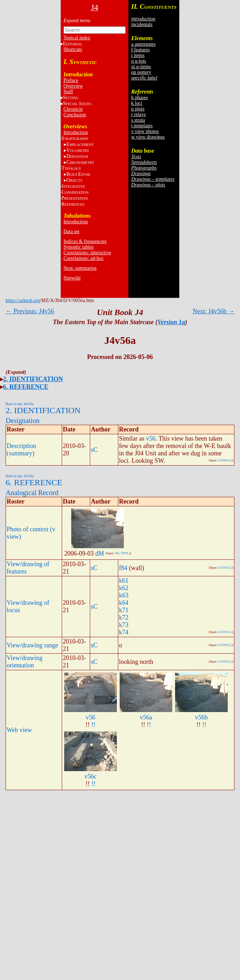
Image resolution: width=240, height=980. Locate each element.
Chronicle (73, 109)
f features (140, 50)
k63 (124, 595)
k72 (124, 617)
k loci (137, 103)
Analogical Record (32, 493)
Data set (71, 232)
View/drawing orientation (25, 662)
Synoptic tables (79, 247)
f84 (123, 568)
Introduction (76, 132)
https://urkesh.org (23, 300)
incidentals (142, 24)
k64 (124, 603)
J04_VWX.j (122, 553)
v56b (201, 717)
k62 (124, 588)
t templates (142, 126)
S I (77, 104)
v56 (151, 438)
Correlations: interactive (87, 253)
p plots (138, 109)
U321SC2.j (225, 568)
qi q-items (141, 67)
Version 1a (171, 322)
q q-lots (139, 61)
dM (100, 553)
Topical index (77, 38)
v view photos (145, 131)
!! (93, 725)
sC (94, 450)
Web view (19, 730)
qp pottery (141, 72)
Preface (71, 80)
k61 (124, 581)
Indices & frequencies (85, 241)
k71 (124, 610)
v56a (146, 717)
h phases (140, 98)
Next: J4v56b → (214, 311)
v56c (91, 776)
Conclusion (75, 115)
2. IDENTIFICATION (33, 379)
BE (78, 174)
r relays (139, 114)
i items (138, 55)
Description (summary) (21, 450)
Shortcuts (73, 49)
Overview (73, 86)
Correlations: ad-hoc (84, 258)
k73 (124, 625)
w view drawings (148, 137)
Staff (68, 92)
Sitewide (72, 278)
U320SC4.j (225, 460)
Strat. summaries (80, 268)
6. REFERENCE (26, 387)
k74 (124, 632)
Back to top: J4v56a (20, 404)
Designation (23, 421)
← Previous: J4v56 (30, 311)
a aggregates (144, 44)
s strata (138, 120)
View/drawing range (32, 645)
